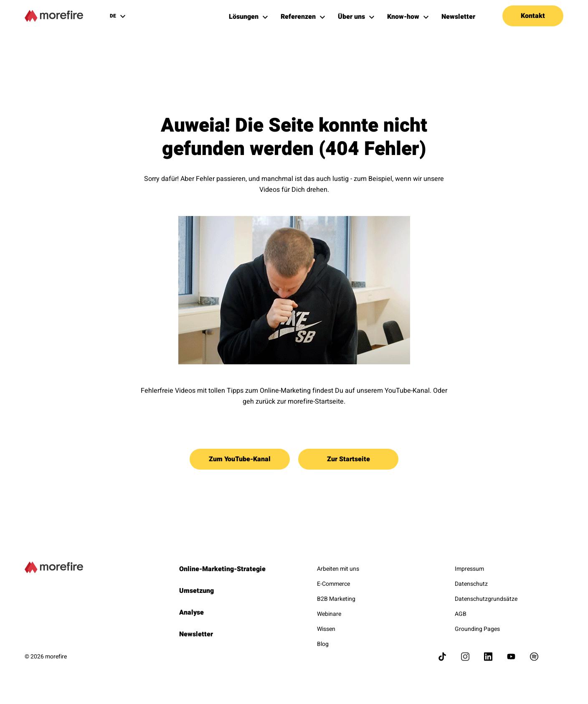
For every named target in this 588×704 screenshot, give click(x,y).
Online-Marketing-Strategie (222, 569)
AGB (461, 614)
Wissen (326, 629)
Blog (323, 644)
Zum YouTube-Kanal (240, 459)
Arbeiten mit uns (338, 569)
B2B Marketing (336, 599)
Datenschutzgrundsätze (486, 599)
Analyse (191, 613)
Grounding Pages (477, 629)
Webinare (329, 614)
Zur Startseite (348, 459)
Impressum (469, 569)
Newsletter (196, 634)
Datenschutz (471, 584)
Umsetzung (196, 591)
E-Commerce (333, 584)
